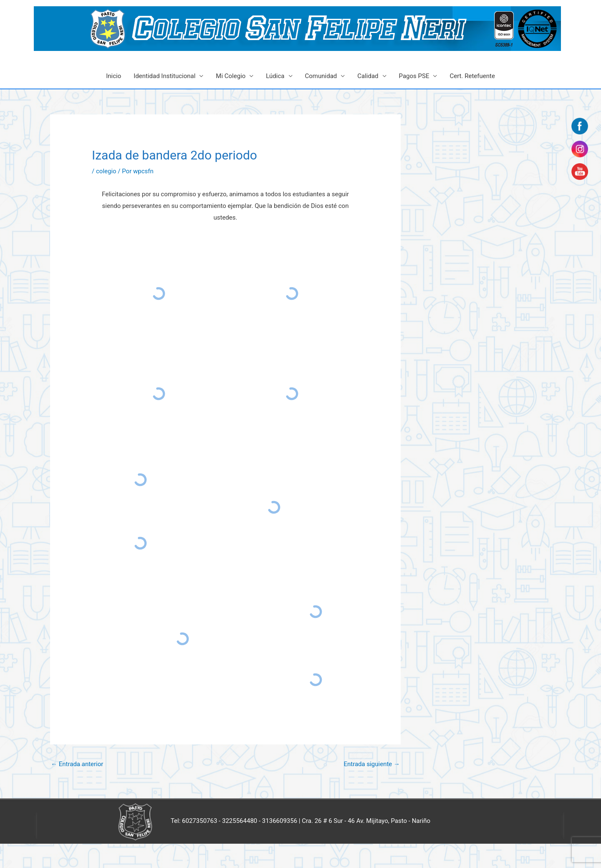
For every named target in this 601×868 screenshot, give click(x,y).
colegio (106, 171)
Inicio (114, 76)
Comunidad (321, 76)
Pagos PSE (414, 76)
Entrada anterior (77, 764)
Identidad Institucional (164, 76)
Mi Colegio (231, 76)
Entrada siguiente (372, 764)
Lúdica (275, 76)
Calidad (368, 76)
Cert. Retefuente (472, 76)
